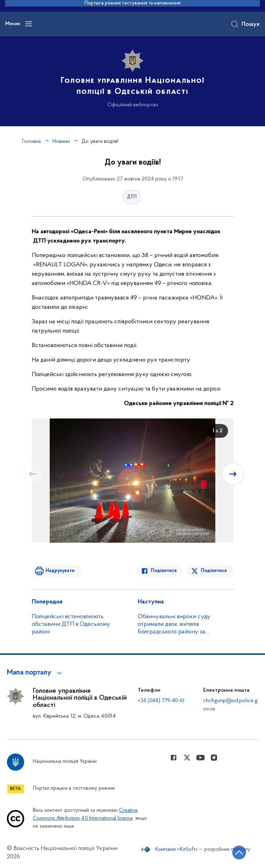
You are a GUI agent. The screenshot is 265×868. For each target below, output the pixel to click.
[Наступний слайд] (233, 474)
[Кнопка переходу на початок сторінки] (239, 852)
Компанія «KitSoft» (177, 849)
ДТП (132, 197)
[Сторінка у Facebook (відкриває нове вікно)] (174, 758)
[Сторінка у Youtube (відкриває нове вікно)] (200, 758)
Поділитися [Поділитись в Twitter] (214, 571)
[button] (35, 673)
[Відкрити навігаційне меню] (29, 24)
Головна (31, 141)
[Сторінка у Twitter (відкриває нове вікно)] (187, 758)
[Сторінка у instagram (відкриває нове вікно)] (214, 758)
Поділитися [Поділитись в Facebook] (164, 571)
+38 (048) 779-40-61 (161, 701)
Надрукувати (60, 571)
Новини (61, 141)
